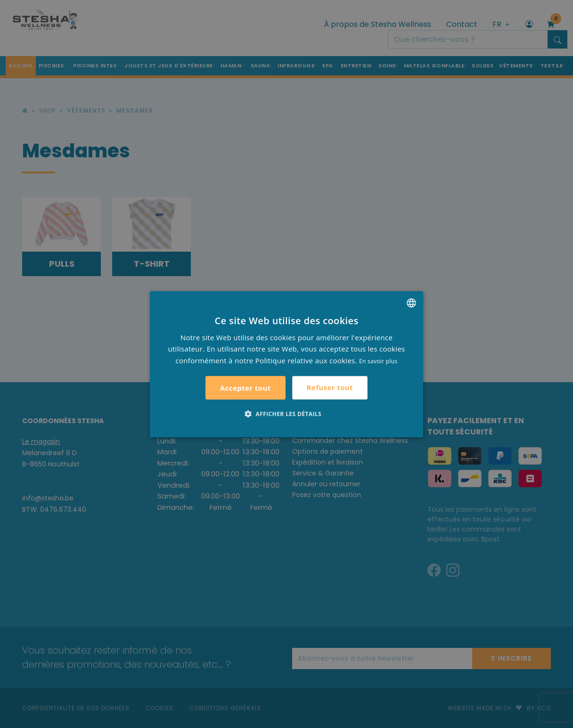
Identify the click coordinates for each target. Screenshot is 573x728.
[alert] (286, 364)
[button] (286, 414)
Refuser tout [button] (330, 387)
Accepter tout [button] (246, 388)
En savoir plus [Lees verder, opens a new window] (378, 361)
